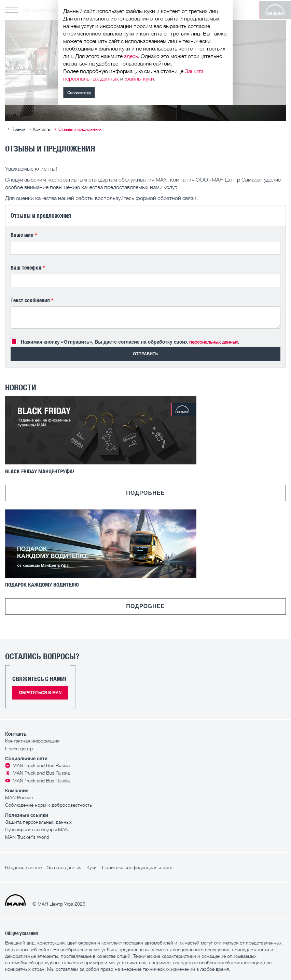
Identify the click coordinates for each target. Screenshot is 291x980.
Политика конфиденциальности (137, 867)
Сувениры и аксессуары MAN (37, 829)
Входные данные (23, 867)
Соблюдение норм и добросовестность (48, 805)
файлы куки (139, 80)
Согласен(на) (79, 94)
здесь (131, 57)
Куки (92, 867)
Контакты (42, 129)
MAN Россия (19, 797)
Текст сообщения (32, 300)
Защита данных (64, 867)
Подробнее (145, 493)
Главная (18, 129)
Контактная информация (32, 741)
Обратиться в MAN (40, 693)
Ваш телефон (28, 268)
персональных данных (214, 342)
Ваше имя (24, 235)
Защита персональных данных (38, 822)
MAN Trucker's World (27, 837)
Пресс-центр (19, 748)
